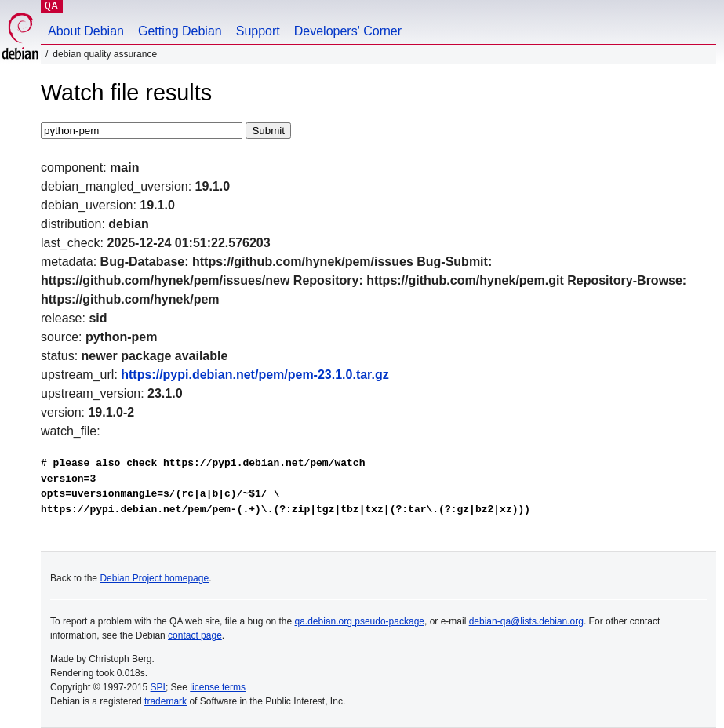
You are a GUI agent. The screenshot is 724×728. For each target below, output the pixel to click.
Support (258, 31)
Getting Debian (180, 31)
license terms (218, 687)
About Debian (86, 31)
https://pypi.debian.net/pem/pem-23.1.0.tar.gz (255, 375)
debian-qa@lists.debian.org (526, 621)
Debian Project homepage (154, 578)
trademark (166, 701)
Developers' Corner (348, 31)
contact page (195, 635)
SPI (158, 687)
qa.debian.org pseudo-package (360, 621)
